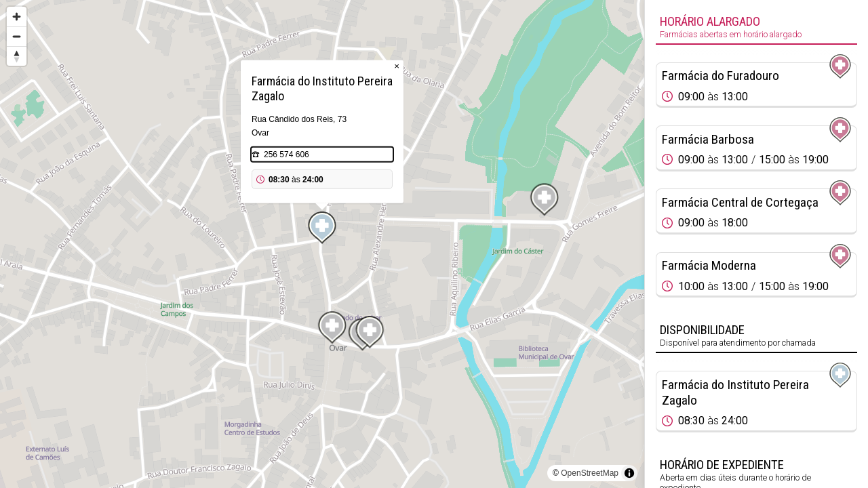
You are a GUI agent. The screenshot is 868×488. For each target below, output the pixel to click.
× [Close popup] (397, 66)
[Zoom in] (17, 17)
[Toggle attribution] (629, 473)
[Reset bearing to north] (17, 56)
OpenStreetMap (590, 473)
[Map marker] (322, 228)
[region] (322, 244)
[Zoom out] (17, 36)
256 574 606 (287, 155)
